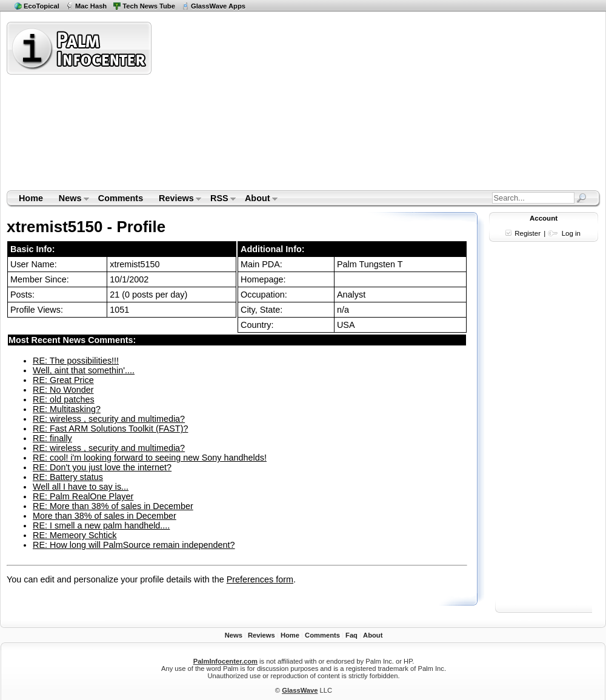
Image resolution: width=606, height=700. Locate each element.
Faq (351, 635)
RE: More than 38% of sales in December (113, 506)
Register (528, 233)
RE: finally (52, 438)
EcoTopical (42, 6)
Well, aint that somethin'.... (84, 370)
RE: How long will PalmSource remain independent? (134, 545)
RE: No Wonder (63, 390)
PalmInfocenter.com (225, 661)
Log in (571, 233)
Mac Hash (91, 6)
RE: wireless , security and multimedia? (109, 419)
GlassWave (300, 690)
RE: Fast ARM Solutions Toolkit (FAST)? (110, 428)
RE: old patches (64, 399)
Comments (121, 198)
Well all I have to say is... (81, 487)
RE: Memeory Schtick (75, 535)
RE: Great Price (63, 380)
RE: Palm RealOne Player (83, 496)
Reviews (176, 199)
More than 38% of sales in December (105, 516)
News (70, 199)
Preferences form (260, 579)
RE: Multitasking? (67, 409)
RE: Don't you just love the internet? (102, 467)
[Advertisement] (311, 105)
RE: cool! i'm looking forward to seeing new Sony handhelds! (150, 458)
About (257, 199)
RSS (219, 199)
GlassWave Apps (218, 6)
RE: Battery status (68, 477)
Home (31, 198)
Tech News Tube (149, 6)
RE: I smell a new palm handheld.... (101, 525)
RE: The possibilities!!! (76, 361)
